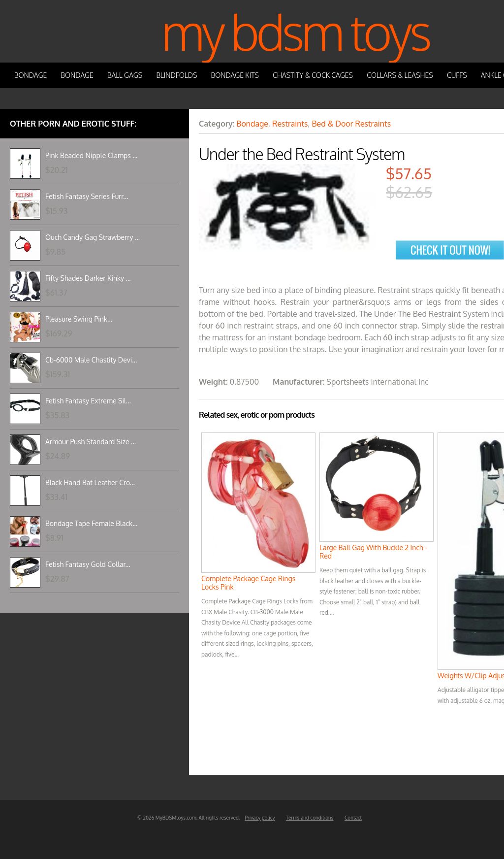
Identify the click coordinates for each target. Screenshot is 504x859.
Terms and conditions (310, 818)
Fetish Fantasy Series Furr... (87, 196)
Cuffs (457, 75)
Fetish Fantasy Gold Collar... (88, 564)
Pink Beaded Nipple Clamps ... (91, 155)
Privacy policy (260, 818)
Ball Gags (125, 75)
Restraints (290, 124)
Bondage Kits (235, 75)
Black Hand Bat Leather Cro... (90, 482)
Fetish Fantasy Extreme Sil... (88, 401)
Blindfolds (176, 75)
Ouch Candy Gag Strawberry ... (93, 237)
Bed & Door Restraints (351, 124)
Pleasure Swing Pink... (79, 319)
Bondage (31, 75)
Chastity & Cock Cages (313, 75)
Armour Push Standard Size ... (91, 442)
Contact (353, 818)
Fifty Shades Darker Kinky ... (88, 278)
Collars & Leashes (400, 75)
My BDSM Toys (295, 31)
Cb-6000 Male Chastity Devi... (91, 360)
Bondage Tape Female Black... (91, 523)
